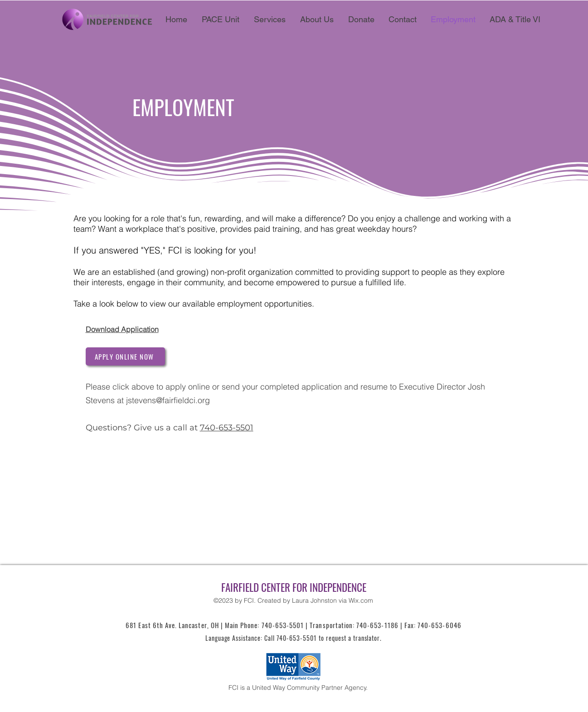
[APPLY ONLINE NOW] (125, 356)
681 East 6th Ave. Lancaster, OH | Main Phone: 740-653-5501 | (218, 625)
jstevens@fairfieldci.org (168, 400)
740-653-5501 (227, 428)
